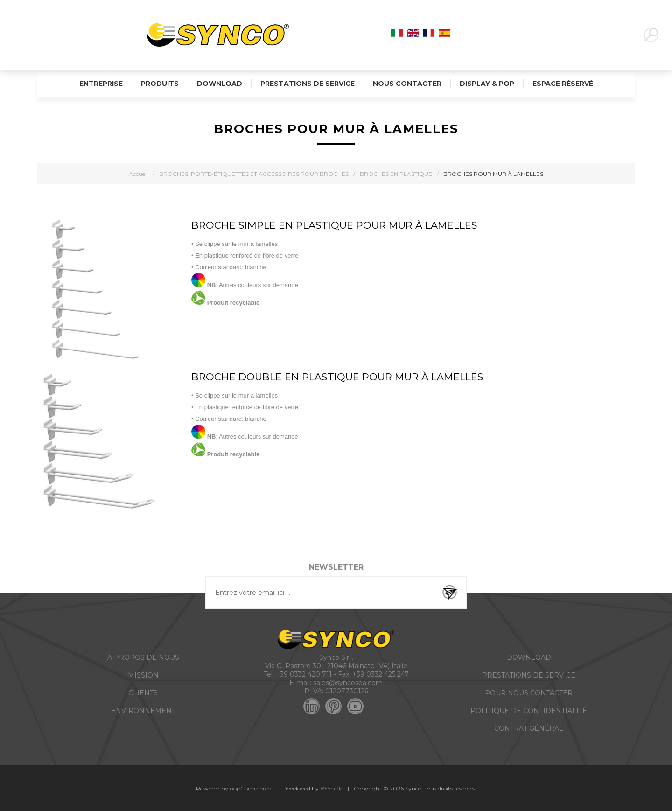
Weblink (331, 788)
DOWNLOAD (529, 657)
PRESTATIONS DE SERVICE (529, 675)
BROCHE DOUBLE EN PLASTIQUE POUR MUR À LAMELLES (337, 377)
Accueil (138, 174)
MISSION (143, 675)
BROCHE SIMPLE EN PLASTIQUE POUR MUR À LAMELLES (334, 225)
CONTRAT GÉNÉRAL (529, 728)
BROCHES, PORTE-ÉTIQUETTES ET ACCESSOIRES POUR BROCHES (254, 174)
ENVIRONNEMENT (143, 711)
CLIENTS (143, 693)
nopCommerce (250, 788)
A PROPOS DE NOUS (143, 657)
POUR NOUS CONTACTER (529, 693)
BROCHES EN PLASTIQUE (396, 174)
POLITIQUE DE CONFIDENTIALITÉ (529, 711)
